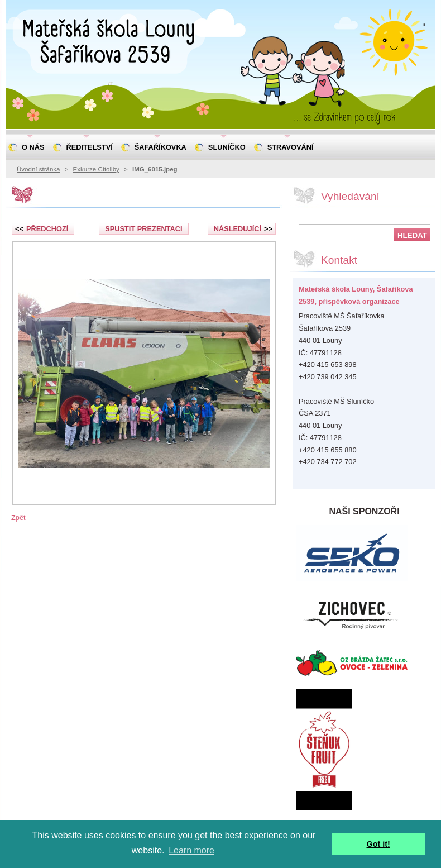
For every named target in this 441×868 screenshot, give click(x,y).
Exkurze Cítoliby (96, 169)
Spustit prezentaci (143, 229)
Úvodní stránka (38, 169)
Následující (243, 229)
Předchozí (42, 229)
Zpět (18, 518)
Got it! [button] (378, 844)
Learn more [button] (191, 850)
